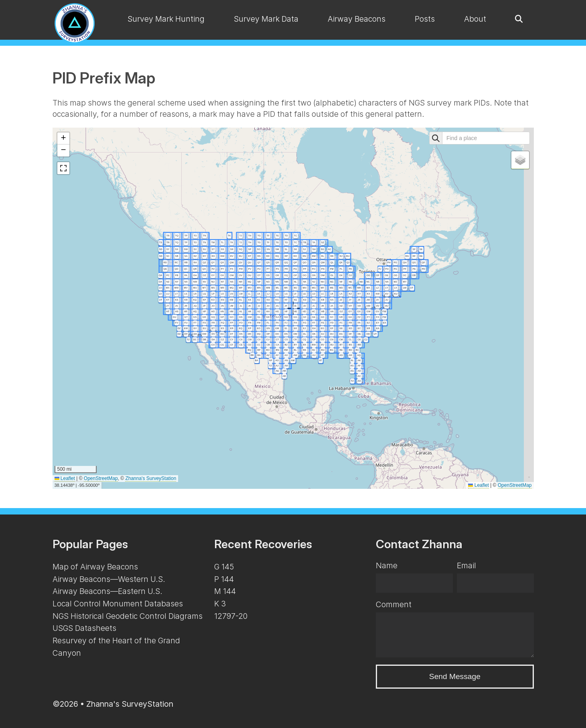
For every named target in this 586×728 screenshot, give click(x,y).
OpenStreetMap (101, 478)
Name (387, 565)
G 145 (224, 567)
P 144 (224, 579)
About (475, 19)
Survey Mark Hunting (166, 19)
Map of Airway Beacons (95, 567)
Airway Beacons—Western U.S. (109, 579)
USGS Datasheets (84, 628)
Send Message (455, 676)
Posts (425, 19)
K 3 (220, 604)
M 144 (225, 591)
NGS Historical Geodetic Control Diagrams (128, 616)
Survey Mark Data (266, 19)
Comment (394, 604)
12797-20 (231, 616)
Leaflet (65, 478)
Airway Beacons (357, 19)
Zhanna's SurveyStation (151, 478)
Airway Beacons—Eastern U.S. (107, 591)
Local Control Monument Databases (118, 604)
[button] (63, 138)
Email (466, 565)
